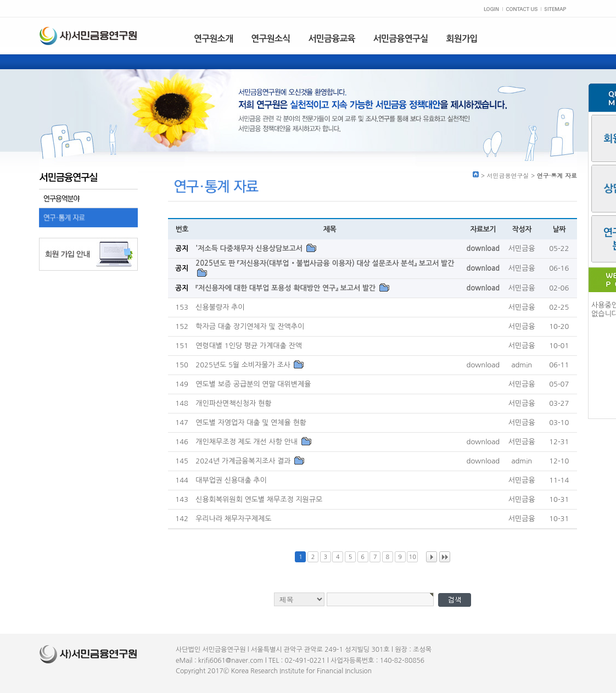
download (483, 248)
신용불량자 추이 (220, 308)
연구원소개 (213, 39)
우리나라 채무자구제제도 (233, 519)
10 (413, 557)
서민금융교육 (331, 39)
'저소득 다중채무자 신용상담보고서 (250, 248)
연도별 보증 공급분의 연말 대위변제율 (253, 385)
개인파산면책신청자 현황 (233, 404)
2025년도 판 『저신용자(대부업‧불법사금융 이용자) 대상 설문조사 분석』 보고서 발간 (325, 263)
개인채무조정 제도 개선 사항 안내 (247, 442)
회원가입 (462, 39)
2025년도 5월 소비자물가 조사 (244, 365)
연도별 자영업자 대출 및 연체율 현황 (251, 423)
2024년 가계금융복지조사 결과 (244, 462)
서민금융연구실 (401, 39)
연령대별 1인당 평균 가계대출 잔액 (249, 346)
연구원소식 (270, 39)
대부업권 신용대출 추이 (231, 481)
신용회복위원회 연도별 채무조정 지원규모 (259, 500)
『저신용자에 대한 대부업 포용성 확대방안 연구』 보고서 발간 (287, 289)
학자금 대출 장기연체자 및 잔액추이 (250, 327)
